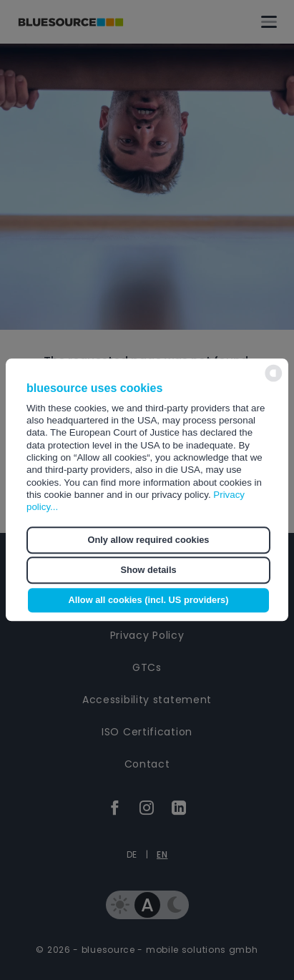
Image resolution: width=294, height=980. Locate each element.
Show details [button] (148, 570)
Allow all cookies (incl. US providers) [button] (148, 601)
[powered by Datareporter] (274, 380)
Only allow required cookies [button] (149, 540)
